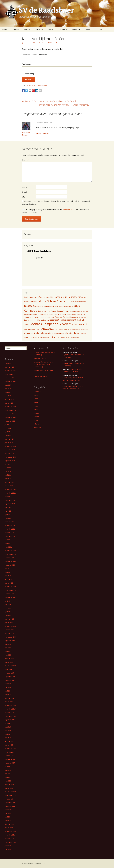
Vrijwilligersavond (40, 358)
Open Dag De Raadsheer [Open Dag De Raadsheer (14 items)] (64, 317)
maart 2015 (9, 781)
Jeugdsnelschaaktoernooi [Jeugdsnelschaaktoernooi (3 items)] (78, 311)
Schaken (42, 43)
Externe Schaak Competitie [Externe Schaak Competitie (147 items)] (54, 301)
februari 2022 (9, 522)
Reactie (25, 160)
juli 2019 (7, 601)
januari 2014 (9, 828)
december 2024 (10, 407)
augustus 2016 (10, 720)
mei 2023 (8, 471)
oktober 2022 (9, 497)
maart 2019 (9, 615)
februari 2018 (9, 659)
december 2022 (10, 489)
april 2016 (8, 734)
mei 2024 (8, 428)
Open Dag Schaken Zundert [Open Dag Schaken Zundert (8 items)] (39, 320)
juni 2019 (8, 605)
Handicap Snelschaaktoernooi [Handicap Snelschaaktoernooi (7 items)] (62, 306)
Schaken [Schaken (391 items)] (46, 329)
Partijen (36, 417)
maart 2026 (9, 363)
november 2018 (10, 630)
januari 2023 (9, 486)
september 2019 (10, 597)
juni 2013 (8, 846)
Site (23, 197)
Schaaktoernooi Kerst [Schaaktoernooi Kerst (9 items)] (32, 330)
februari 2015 (9, 785)
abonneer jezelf (69, 209)
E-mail (25, 192)
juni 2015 (8, 770)
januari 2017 (9, 702)
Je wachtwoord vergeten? (37, 85)
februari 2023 (9, 482)
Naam (25, 187)
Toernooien (38, 427)
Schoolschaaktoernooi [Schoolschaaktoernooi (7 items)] (70, 330)
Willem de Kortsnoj (56, 43)
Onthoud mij (29, 74)
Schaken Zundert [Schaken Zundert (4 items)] (57, 330)
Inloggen (28, 79)
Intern (36, 402)
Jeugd (50, 29)
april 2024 (8, 432)
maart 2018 (9, 655)
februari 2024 (9, 439)
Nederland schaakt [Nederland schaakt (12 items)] (47, 317)
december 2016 (10, 705)
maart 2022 (9, 518)
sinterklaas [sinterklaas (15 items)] (29, 333)
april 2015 (8, 777)
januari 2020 (9, 583)
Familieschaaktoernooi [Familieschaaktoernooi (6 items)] (79, 302)
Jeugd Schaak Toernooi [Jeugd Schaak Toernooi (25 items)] (61, 311)
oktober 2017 (9, 673)
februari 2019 (9, 619)
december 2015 (10, 749)
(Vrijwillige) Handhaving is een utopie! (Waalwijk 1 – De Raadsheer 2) (44, 364)
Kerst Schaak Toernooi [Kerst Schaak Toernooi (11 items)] (63, 314)
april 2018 (8, 651)
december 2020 (10, 551)
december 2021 (10, 525)
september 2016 (10, 716)
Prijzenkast (76, 29)
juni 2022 (8, 507)
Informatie (16, 29)
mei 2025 (8, 389)
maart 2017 (9, 695)
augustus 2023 (10, 461)
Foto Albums (62, 29)
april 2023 (8, 475)
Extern (36, 395)
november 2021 (10, 529)
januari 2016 (9, 745)
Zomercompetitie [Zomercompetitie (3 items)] (64, 338)
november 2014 (10, 795)
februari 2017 (9, 698)
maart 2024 (9, 435)
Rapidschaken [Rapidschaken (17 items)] (69, 320)
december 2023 (10, 446)
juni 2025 (8, 385)
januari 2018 (9, 662)
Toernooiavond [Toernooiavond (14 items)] (30, 337)
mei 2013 (8, 849)
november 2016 (10, 709)
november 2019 (10, 590)
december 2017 (10, 666)
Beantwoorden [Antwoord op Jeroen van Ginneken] (44, 133)
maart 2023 (9, 479)
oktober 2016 (9, 713)
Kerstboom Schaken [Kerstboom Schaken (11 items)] (47, 314)
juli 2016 (7, 723)
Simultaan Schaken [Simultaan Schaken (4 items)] (84, 330)
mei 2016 (8, 731)
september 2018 (10, 637)
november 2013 (10, 835)
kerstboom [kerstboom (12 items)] (35, 314)
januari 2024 (9, 443)
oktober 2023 (9, 453)
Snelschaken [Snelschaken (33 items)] (40, 333)
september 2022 (10, 500)
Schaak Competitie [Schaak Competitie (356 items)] (45, 324)
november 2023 (10, 450)
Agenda (27, 29)
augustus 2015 (10, 763)
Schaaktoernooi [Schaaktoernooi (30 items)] (79, 324)
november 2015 (10, 752)
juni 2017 (8, 684)
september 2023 (10, 457)
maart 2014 (9, 821)
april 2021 (8, 543)
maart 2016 (9, 738)
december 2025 (10, 371)
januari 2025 (9, 403)
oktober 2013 (9, 839)
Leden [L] (88, 29)
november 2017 (10, 669)
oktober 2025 (9, 378)
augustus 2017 (10, 680)
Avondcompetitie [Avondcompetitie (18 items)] (46, 297)
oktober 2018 (9, 633)
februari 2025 (9, 399)
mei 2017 (8, 687)
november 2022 (10, 493)
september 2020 (10, 561)
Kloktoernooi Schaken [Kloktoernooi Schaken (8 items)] (32, 317)
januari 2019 (9, 623)
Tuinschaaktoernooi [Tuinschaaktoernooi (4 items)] (43, 338)
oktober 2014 (9, 799)
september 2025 (10, 381)
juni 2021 (8, 540)
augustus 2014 (10, 806)
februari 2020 (9, 579)
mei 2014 (8, 813)
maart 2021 (9, 547)
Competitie (39, 29)
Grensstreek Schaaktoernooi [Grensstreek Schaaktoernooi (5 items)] (43, 306)
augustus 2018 (10, 641)
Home (4, 29)
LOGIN (99, 29)
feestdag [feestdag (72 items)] (29, 306)
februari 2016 (9, 741)
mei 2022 (8, 511)
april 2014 (8, 817)
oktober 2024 (9, 414)
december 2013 (10, 831)
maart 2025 (9, 396)
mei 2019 (8, 608)
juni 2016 (8, 727)
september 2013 (10, 842)
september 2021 (10, 536)
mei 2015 (8, 774)
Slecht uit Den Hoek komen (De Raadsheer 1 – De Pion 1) (49, 101)
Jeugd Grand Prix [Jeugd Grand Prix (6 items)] (45, 311)
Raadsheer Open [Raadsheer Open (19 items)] (56, 320)
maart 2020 (9, 576)
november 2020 (10, 554)
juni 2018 (8, 644)
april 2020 (8, 572)
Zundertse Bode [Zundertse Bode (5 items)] (74, 337)
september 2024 (10, 417)
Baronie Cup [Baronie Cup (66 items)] (61, 297)
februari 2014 (9, 824)
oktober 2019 (9, 594)
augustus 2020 (10, 565)
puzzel (36, 420)
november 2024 (10, 410)
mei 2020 (8, 569)
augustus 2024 (10, 421)
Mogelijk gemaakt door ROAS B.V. (33, 863)
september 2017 (10, 677)
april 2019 (8, 612)
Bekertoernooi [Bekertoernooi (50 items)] (75, 297)
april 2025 (8, 392)
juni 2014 (8, 810)
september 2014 (10, 803)
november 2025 (10, 374)
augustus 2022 (10, 504)
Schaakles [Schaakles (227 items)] (65, 324)
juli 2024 (7, 425)
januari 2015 (9, 788)
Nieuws (36, 413)
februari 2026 (9, 367)
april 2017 (8, 691)
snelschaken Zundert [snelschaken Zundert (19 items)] (55, 333)
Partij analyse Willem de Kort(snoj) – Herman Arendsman (65, 105)
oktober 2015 (9, 756)
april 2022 (8, 515)
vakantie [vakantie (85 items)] (54, 337)
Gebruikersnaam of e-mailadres (34, 55)
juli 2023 (7, 464)
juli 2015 (7, 767)
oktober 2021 (9, 533)
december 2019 (10, 587)
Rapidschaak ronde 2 (41, 376)
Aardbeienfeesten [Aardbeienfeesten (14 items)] (31, 297)
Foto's (36, 399)
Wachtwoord (27, 64)
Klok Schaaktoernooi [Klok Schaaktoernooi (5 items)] (79, 314)
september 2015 (10, 759)
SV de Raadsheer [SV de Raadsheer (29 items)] (72, 333)
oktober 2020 (9, 558)
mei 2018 (8, 648)
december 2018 (10, 626)
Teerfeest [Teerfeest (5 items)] (83, 334)
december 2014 (10, 792)
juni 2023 (8, 468)
